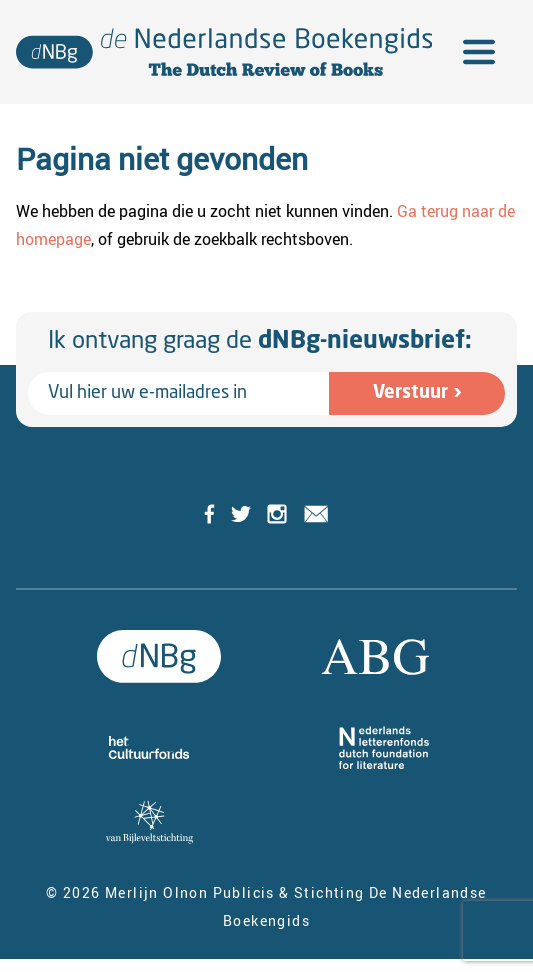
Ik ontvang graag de (260, 342)
